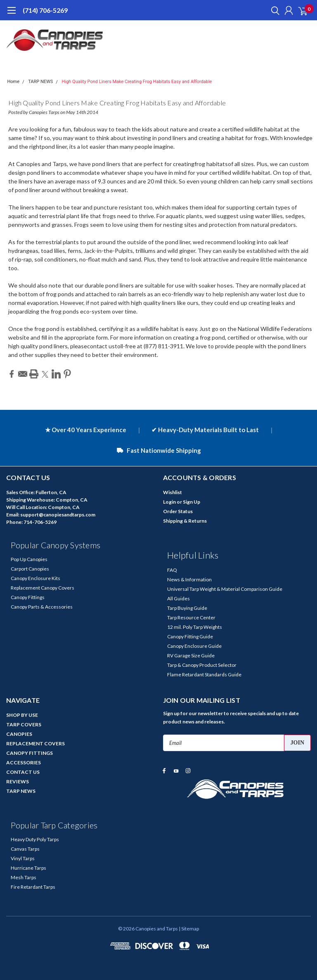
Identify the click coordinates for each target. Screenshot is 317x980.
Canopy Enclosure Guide (194, 646)
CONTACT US (23, 772)
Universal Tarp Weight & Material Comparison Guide (225, 589)
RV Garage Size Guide (191, 655)
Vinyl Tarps (23, 858)
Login (169, 502)
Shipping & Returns (185, 521)
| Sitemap (189, 929)
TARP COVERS (24, 724)
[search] (273, 10)
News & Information (189, 579)
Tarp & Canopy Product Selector (202, 665)
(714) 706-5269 (45, 10)
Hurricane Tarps (28, 868)
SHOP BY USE (22, 715)
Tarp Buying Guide (187, 608)
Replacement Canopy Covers (43, 588)
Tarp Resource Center (191, 617)
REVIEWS (18, 781)
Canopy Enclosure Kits (35, 578)
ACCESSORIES (24, 762)
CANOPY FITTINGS (30, 753)
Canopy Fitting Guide (190, 636)
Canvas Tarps (25, 849)
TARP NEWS (40, 82)
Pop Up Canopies (29, 559)
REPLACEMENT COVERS (35, 743)
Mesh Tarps (24, 877)
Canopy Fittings (28, 597)
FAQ (172, 570)
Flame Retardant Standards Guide (204, 674)
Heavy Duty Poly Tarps (35, 839)
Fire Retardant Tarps (33, 887)
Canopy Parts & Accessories (42, 607)
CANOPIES (19, 734)
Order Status (178, 511)
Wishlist (173, 492)
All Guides (179, 598)
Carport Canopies (30, 569)
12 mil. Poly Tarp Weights (195, 627)
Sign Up (192, 502)
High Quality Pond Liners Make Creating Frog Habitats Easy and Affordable (137, 82)
